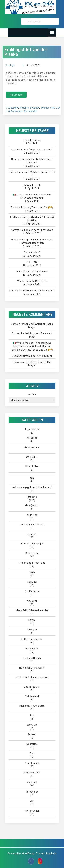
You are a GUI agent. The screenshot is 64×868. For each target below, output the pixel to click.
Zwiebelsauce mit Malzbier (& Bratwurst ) (32, 174)
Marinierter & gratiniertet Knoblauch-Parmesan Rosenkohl (32, 241)
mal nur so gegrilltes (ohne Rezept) (32, 487)
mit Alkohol (32, 649)
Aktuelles (32, 438)
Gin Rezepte (32, 591)
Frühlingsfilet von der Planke (26, 52)
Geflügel (32, 582)
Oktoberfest (32, 696)
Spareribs (32, 744)
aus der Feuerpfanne (32, 525)
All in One (32, 515)
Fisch (32, 572)
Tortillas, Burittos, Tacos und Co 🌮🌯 (32, 208)
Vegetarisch (32, 763)
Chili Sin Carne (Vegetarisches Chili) (32, 150)
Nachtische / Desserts (32, 668)
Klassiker (13, 108)
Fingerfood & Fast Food (32, 563)
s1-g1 (12, 65)
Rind (32, 715)
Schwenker (17, 324)
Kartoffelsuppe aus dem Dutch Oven (32, 230)
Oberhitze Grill (32, 687)
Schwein (35, 108)
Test (32, 754)
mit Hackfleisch (32, 658)
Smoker (45, 108)
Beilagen (32, 534)
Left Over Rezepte (32, 639)
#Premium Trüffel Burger (37, 356)
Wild (32, 801)
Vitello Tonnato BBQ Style (32, 281)
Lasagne (32, 629)
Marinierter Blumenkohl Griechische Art (32, 291)
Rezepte (24, 108)
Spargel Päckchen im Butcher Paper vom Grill (32, 161)
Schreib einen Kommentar (23, 111)
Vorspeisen (32, 792)
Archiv (32, 394)
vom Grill (55, 108)
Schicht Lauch (32, 140)
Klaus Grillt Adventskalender (32, 610)
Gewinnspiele (32, 447)
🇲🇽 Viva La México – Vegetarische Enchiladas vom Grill (32, 196)
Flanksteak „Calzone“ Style (32, 272)
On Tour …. (32, 457)
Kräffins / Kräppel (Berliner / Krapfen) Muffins (32, 219)
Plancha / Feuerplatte (32, 706)
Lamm (32, 620)
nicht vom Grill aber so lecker (32, 677)
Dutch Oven (32, 553)
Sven (15, 356)
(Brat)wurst (32, 505)
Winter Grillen (32, 811)
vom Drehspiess (32, 773)
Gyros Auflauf (32, 252)
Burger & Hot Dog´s (32, 544)
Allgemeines (32, 429)
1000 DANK (32, 262)
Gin (32, 478)
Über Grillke (32, 466)
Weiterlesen (16, 95)
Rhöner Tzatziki (32, 185)
